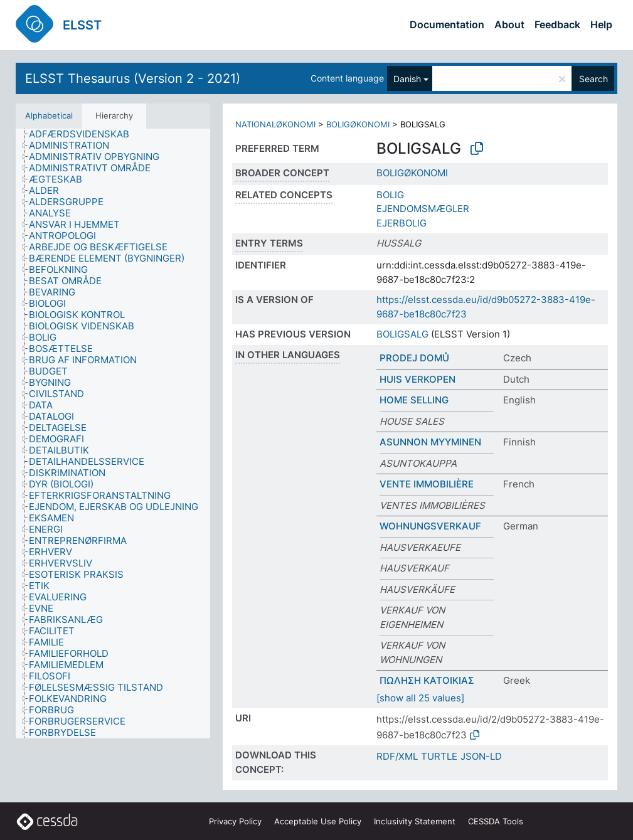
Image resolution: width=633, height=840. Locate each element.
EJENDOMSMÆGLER (423, 209)
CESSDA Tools (496, 821)
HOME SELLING (414, 400)
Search (593, 79)
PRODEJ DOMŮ (414, 358)
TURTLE (439, 756)
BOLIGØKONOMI (358, 124)
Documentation (447, 24)
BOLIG (390, 195)
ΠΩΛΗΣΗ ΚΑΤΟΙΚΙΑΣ (427, 680)
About (509, 24)
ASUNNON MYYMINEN (430, 442)
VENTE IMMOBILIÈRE (427, 484)
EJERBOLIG (402, 223)
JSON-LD (481, 756)
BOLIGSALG (402, 334)
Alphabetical (49, 115)
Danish (407, 79)
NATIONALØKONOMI (275, 124)
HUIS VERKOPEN (418, 379)
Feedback (557, 24)
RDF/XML (397, 756)
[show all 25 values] (420, 698)
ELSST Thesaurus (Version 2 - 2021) (133, 78)
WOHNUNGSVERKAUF (430, 526)
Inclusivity (415, 821)
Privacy (235, 821)
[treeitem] (84, 134)
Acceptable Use (318, 821)
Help (601, 24)
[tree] (113, 433)
